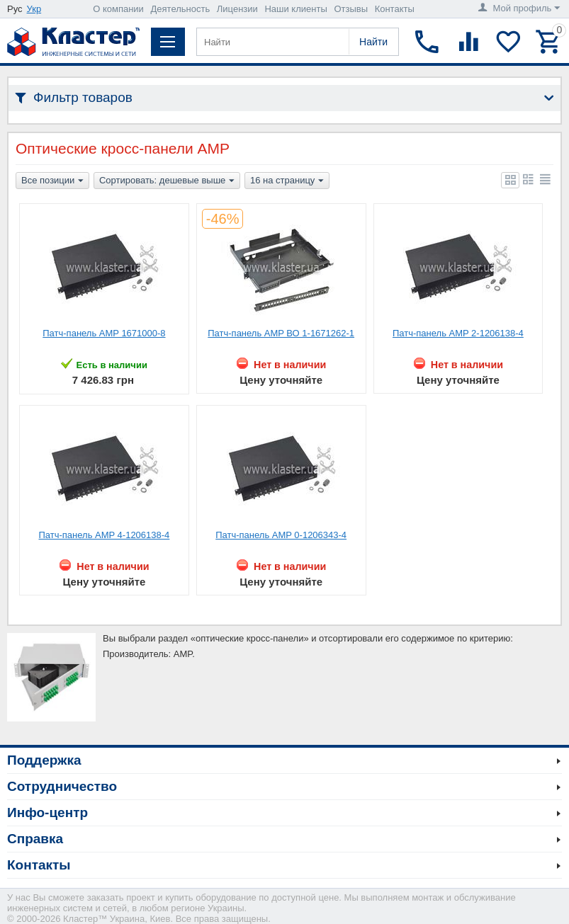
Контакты (395, 9)
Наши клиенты (295, 9)
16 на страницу (287, 181)
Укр (34, 9)
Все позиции (52, 181)
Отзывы (351, 9)
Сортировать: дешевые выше (167, 181)
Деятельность (181, 9)
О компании (118, 9)
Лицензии (237, 9)
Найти (373, 42)
